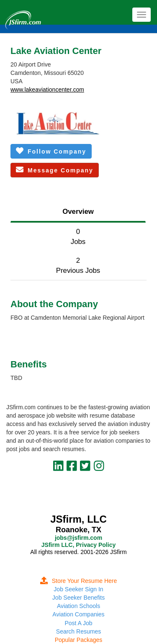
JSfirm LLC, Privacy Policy (78, 545)
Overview (78, 212)
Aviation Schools (78, 606)
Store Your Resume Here (79, 581)
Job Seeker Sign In (78, 589)
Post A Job (78, 623)
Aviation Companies (78, 614)
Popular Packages (79, 640)
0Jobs (78, 237)
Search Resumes (78, 631)
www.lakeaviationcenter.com (47, 90)
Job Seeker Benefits (78, 598)
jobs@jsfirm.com (78, 538)
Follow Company (51, 151)
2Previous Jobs (78, 266)
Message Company (55, 170)
